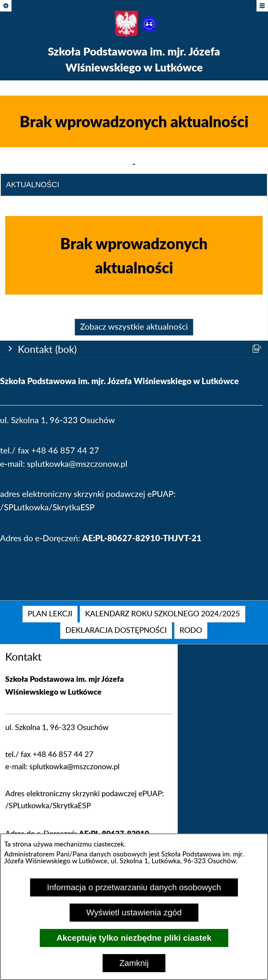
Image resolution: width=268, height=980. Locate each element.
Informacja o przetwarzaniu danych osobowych (134, 887)
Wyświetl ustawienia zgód (134, 912)
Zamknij (134, 963)
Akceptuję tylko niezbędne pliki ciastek (134, 938)
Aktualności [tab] (33, 444)
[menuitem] (50, 614)
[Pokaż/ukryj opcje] (6, 6)
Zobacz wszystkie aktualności (134, 587)
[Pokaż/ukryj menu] (262, 6)
